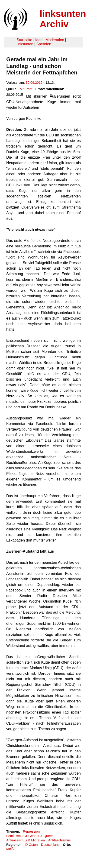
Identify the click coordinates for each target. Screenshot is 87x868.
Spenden (44, 44)
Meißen (12, 849)
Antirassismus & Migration (26, 840)
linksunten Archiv (63, 19)
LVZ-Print (26, 89)
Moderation (55, 40)
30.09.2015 (34, 83)
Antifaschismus (60, 840)
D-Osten (32, 845)
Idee (39, 40)
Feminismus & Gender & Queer (30, 836)
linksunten (25, 44)
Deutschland (50, 845)
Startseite (24, 40)
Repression (31, 831)
